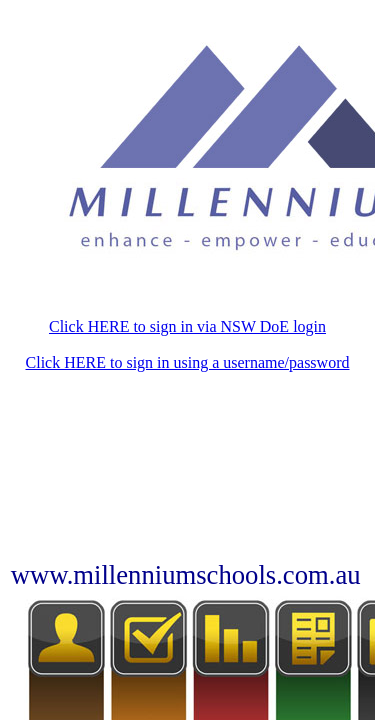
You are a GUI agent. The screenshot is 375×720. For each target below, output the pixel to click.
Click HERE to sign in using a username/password (188, 362)
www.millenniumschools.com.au (186, 575)
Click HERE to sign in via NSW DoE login (187, 326)
